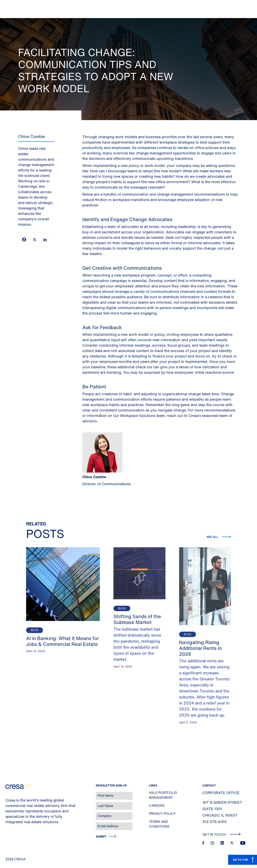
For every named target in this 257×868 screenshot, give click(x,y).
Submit (101, 837)
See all (213, 537)
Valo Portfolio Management (163, 795)
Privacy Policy (162, 814)
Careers (157, 806)
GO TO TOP (240, 860)
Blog (35, 630)
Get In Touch (222, 834)
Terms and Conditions (159, 824)
